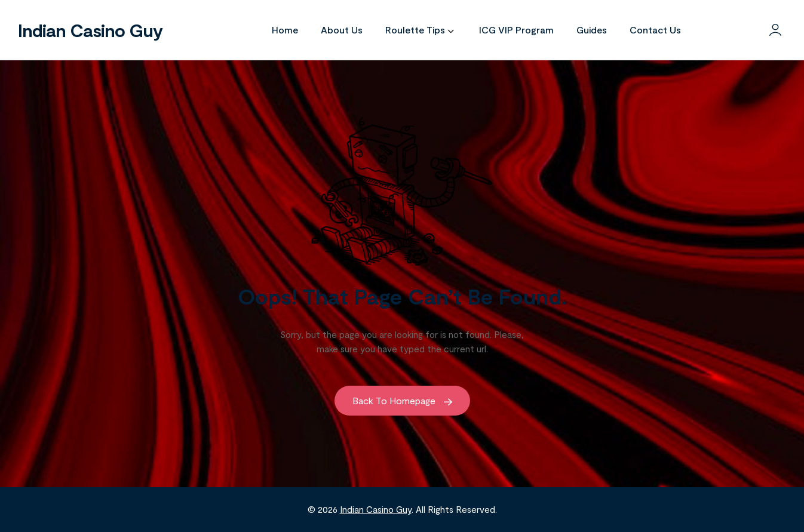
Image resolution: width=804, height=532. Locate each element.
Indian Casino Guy (90, 30)
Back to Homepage (402, 400)
